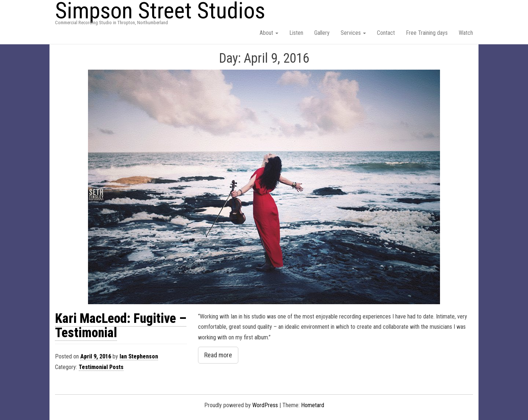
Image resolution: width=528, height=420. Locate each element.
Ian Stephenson (139, 356)
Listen (296, 33)
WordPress (265, 405)
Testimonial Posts (101, 367)
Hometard (313, 405)
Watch (466, 33)
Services (353, 33)
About (269, 33)
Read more (218, 355)
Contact (386, 33)
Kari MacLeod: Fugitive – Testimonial (121, 326)
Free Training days (427, 33)
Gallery (322, 33)
